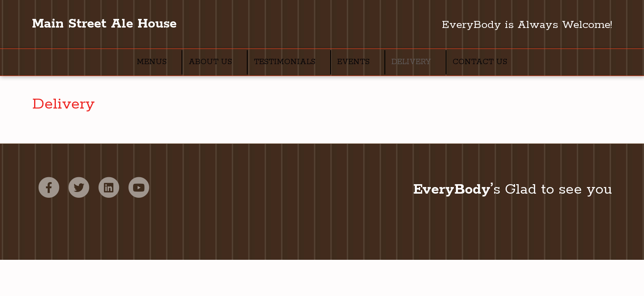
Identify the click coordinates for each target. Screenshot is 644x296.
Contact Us (480, 62)
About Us (210, 62)
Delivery (411, 62)
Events (353, 62)
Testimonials (285, 62)
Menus (152, 62)
